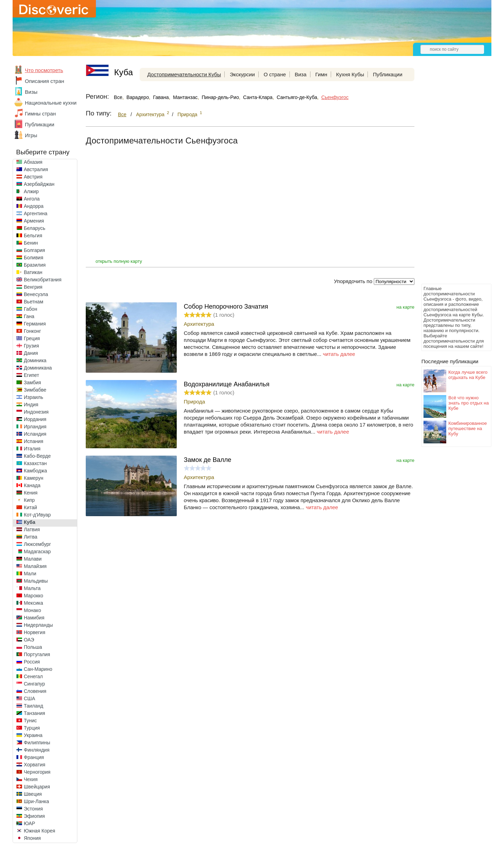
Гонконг (32, 331)
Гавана (161, 97)
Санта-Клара (258, 97)
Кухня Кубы (350, 74)
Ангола (32, 199)
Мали (30, 574)
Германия (35, 324)
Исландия (35, 434)
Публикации (40, 124)
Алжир (31, 191)
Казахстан (35, 463)
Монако (32, 610)
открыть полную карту (119, 261)
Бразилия (35, 265)
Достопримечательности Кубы (184, 74)
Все (118, 97)
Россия (32, 662)
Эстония (33, 809)
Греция (32, 338)
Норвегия (34, 632)
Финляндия (37, 750)
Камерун (34, 478)
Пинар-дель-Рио (220, 97)
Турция (32, 728)
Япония (32, 838)
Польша (33, 647)
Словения (35, 691)
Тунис (30, 721)
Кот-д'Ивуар (37, 515)
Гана (29, 316)
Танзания (34, 713)
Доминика (35, 360)
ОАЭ (29, 640)
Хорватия (34, 765)
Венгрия (33, 287)
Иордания (35, 419)
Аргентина (36, 213)
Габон (30, 309)
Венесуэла (36, 294)
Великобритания (43, 280)
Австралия (36, 169)
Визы (31, 92)
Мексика (33, 603)
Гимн (321, 74)
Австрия (33, 177)
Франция (34, 757)
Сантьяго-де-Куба (297, 97)
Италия (32, 449)
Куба (30, 522)
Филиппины (37, 743)
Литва (31, 537)
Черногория (37, 772)
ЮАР (29, 823)
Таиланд (33, 706)
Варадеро (138, 97)
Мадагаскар (37, 552)
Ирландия (35, 427)
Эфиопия (34, 816)
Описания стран (44, 81)
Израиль (33, 397)
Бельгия (33, 236)
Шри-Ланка (36, 801)
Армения (34, 221)
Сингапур (34, 684)
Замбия (32, 382)
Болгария (34, 250)
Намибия (34, 618)
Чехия (31, 779)
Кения (31, 493)
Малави (33, 559)
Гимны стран (40, 114)
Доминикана (38, 368)
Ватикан (33, 272)
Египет (31, 375)
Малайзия (35, 566)
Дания (31, 353)
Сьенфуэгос (335, 97)
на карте (405, 307)
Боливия (34, 258)
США (29, 698)
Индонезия (36, 412)
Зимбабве (35, 390)
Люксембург (37, 544)
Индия (31, 405)
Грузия (31, 346)
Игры (31, 135)
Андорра (34, 206)
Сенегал (33, 676)
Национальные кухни (51, 103)
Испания (34, 441)
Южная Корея (40, 831)
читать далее (339, 354)
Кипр (29, 500)
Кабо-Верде (37, 456)
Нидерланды (38, 625)
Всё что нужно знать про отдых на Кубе (468, 403)
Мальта (32, 588)
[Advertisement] (449, 177)
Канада (32, 485)
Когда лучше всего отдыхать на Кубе (468, 375)
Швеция (33, 794)
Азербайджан (39, 184)
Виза (301, 74)
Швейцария (37, 787)
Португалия (37, 654)
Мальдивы (36, 581)
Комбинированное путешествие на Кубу (468, 428)
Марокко (33, 596)
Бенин (31, 243)
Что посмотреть (44, 70)
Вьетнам (34, 302)
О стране (275, 74)
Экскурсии (242, 74)
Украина (33, 735)
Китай (30, 507)
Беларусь (34, 228)
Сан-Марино (38, 669)
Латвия (32, 529)
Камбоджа (35, 471)
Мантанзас (185, 97)
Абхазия (33, 162)
